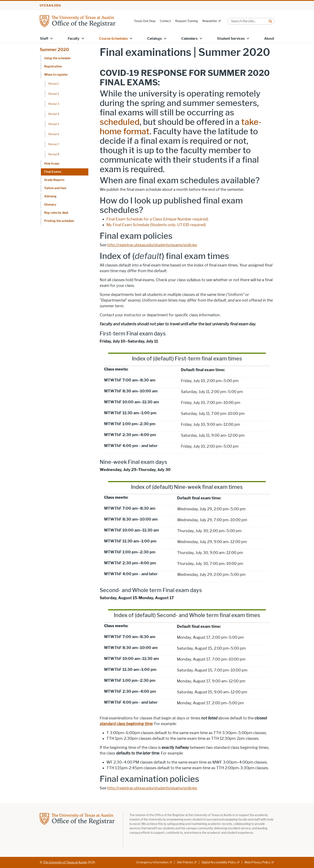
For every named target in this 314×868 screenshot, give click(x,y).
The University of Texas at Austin (65, 862)
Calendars (189, 39)
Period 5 (54, 124)
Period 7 (54, 144)
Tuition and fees (55, 188)
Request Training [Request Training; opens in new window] (187, 21)
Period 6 (54, 134)
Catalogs (154, 39)
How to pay (52, 164)
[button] (51, 38)
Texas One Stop (145, 21)
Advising (50, 196)
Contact (165, 21)
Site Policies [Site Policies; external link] (185, 862)
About (269, 39)
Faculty (74, 39)
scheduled (120, 122)
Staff (44, 39)
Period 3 (54, 104)
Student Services (231, 39)
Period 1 (54, 84)
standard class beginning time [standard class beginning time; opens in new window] (126, 724)
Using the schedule (57, 58)
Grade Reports (54, 180)
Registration (53, 67)
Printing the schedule (59, 221)
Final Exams (53, 172)
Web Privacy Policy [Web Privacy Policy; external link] (257, 862)
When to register (56, 75)
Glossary (50, 205)
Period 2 (54, 94)
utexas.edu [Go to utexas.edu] (50, 6)
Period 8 (54, 154)
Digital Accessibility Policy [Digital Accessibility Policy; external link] (219, 862)
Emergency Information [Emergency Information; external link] (152, 862)
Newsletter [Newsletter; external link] (210, 21)
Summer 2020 (54, 50)
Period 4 (54, 114)
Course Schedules (113, 39)
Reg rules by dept (56, 213)
